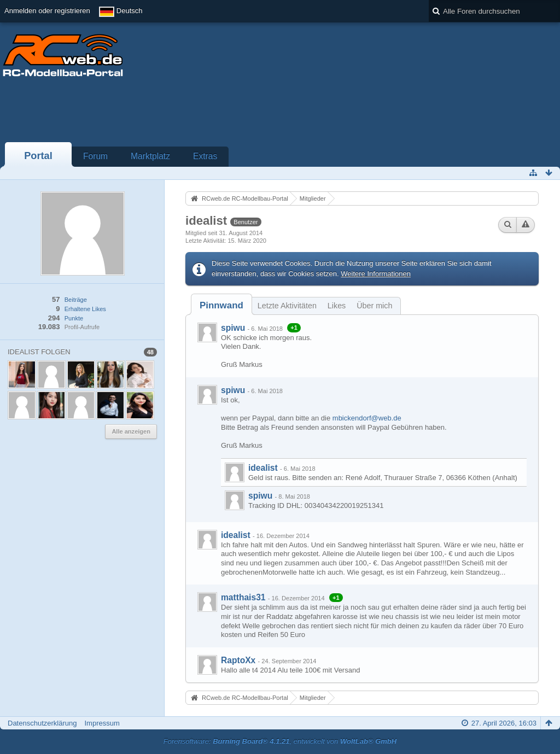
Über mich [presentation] (374, 306)
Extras (205, 156)
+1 (294, 328)
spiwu (233, 328)
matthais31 (243, 597)
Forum (95, 156)
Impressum (102, 723)
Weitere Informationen (376, 274)
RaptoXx (238, 660)
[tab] (221, 305)
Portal (38, 156)
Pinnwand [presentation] (221, 305)
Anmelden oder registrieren (47, 11)
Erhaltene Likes (85, 309)
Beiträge (76, 300)
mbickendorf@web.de (367, 418)
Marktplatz (150, 156)
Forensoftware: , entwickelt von (280, 741)
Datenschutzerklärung (42, 723)
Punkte (74, 318)
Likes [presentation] (337, 306)
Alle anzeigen (131, 431)
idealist (263, 468)
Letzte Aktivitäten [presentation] (287, 306)
